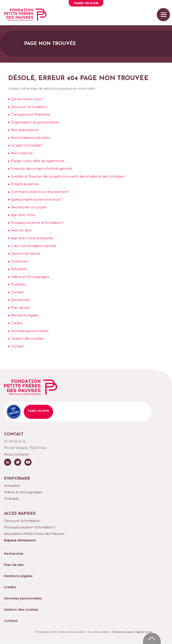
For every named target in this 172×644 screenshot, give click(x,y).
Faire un (86, 3)
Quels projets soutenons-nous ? (37, 199)
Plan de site (20, 308)
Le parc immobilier (27, 145)
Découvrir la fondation (29, 107)
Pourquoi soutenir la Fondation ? (38, 223)
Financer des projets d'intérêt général (41, 169)
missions (22, 153)
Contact (17, 292)
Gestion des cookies (27, 339)
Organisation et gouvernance (35, 122)
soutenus (25, 184)
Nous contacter (17, 454)
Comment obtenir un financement (40, 192)
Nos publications (25, 130)
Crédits (17, 323)
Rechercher (21, 300)
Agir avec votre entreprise (32, 238)
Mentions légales (25, 315)
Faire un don (21, 230)
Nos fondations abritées (30, 138)
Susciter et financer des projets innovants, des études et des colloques (68, 176)
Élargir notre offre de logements (38, 161)
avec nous (23, 215)
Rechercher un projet (29, 207)
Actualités (19, 269)
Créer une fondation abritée (34, 246)
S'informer (20, 261)
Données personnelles (30, 331)
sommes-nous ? (27, 99)
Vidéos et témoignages (30, 277)
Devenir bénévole (26, 254)
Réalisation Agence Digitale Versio (132, 632)
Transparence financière (31, 114)
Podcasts (18, 284)
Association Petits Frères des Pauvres (34, 534)
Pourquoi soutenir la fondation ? (30, 527)
